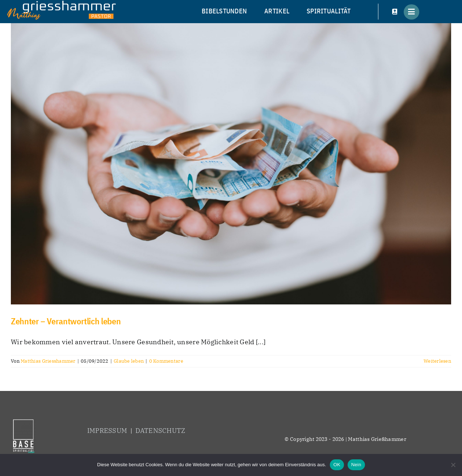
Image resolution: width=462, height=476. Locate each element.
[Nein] (453, 465)
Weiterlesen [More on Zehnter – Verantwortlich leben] (437, 361)
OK (337, 465)
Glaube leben (129, 361)
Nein (356, 465)
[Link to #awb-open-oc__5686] (411, 12)
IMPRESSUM (107, 431)
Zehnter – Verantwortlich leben (66, 321)
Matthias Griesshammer (48, 361)
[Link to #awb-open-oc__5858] (395, 12)
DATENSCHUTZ (160, 431)
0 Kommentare (166, 361)
